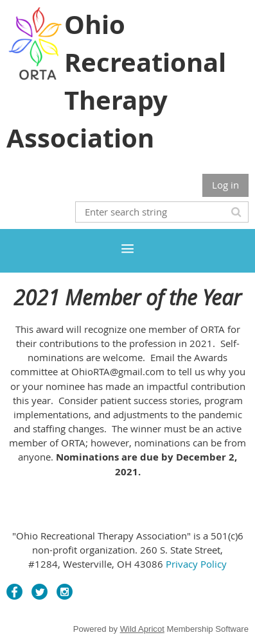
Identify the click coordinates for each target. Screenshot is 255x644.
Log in (225, 185)
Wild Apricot (142, 629)
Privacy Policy (196, 564)
